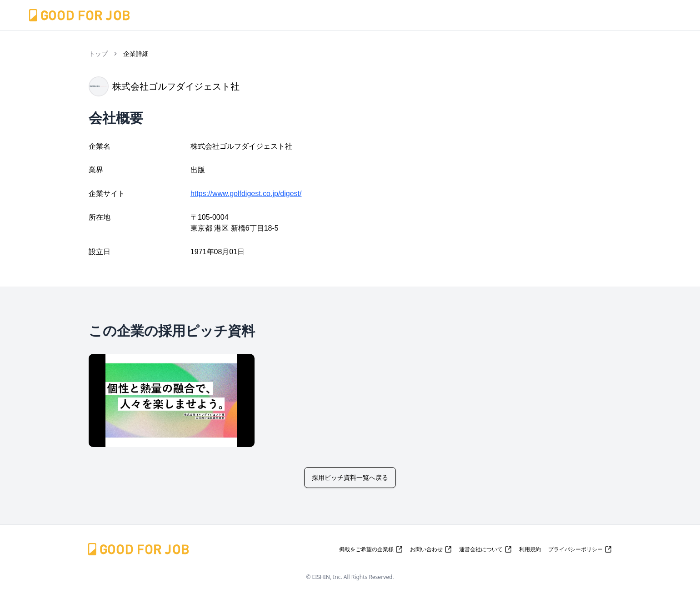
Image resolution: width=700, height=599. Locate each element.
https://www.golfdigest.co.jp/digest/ (246, 194)
